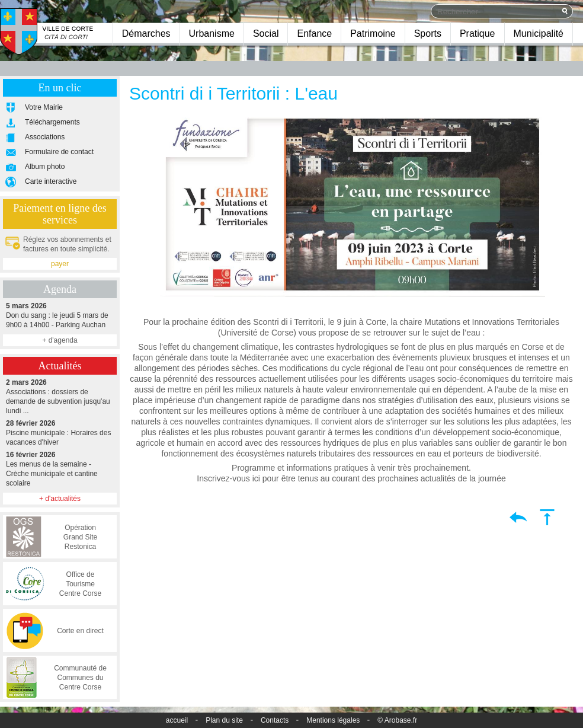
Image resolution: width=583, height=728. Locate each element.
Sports (428, 33)
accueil (177, 720)
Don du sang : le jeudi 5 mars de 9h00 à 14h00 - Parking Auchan (60, 315)
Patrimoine (373, 33)
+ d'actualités (60, 499)
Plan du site (224, 720)
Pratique (478, 33)
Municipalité (539, 33)
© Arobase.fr (397, 720)
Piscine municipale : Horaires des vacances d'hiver (60, 432)
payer (60, 264)
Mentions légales (333, 720)
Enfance (314, 33)
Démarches (146, 33)
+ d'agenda (60, 340)
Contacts (275, 720)
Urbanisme (212, 33)
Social (266, 33)
